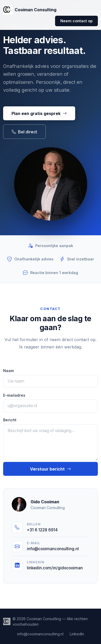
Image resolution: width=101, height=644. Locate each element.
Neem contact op (76, 21)
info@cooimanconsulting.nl (40, 634)
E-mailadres (14, 395)
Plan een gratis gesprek (39, 113)
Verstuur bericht (50, 469)
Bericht (10, 420)
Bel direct (24, 132)
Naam (8, 371)
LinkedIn (77, 634)
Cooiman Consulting (30, 10)
